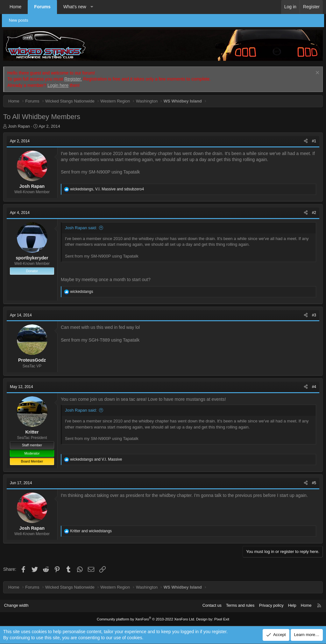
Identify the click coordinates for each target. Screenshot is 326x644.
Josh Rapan (19, 126)
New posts (20, 20)
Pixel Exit (220, 619)
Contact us (207, 606)
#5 (314, 483)
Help (290, 606)
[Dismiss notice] (317, 73)
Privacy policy (268, 606)
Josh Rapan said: (81, 228)
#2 (314, 213)
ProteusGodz (32, 360)
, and (107, 189)
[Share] (306, 141)
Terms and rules (236, 606)
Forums (42, 7)
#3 (314, 315)
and (96, 459)
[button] (92, 7)
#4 (314, 387)
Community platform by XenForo (146, 619)
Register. (73, 79)
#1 (314, 141)
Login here (58, 85)
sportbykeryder (32, 258)
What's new (75, 7)
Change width (19, 606)
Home (15, 7)
